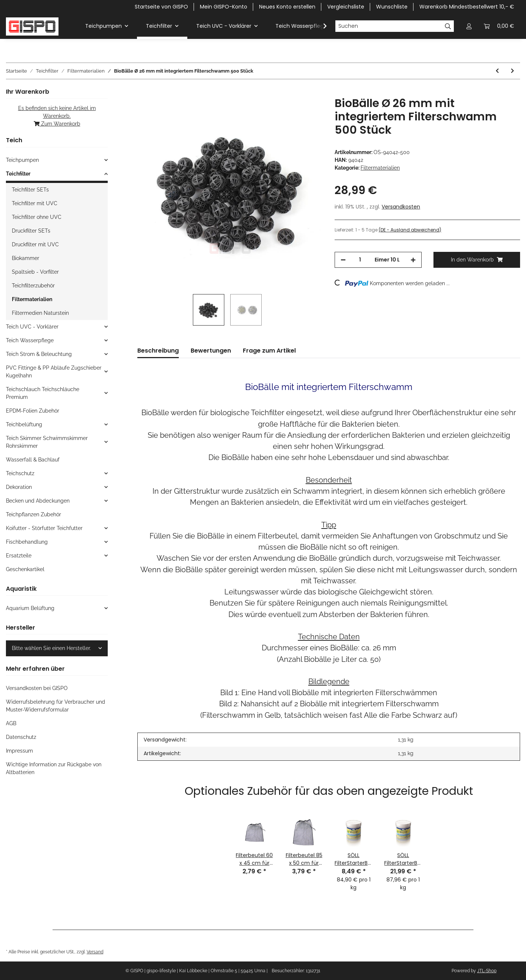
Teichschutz (20, 473)
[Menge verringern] (343, 260)
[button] (469, 26)
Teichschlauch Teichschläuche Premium (43, 393)
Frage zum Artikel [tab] (269, 351)
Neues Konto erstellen (287, 7)
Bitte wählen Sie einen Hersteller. (51, 648)
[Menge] (360, 260)
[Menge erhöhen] (413, 260)
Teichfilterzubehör (33, 286)
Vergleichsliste (346, 7)
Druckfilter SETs (31, 231)
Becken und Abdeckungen (38, 501)
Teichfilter (18, 174)
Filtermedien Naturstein (40, 313)
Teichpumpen (22, 160)
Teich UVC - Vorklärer (32, 327)
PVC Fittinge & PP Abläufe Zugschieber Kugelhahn (54, 372)
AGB (11, 723)
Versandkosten (401, 207)
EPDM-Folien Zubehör (33, 411)
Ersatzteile (19, 556)
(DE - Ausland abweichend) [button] (410, 230)
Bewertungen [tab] (211, 351)
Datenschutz (21, 737)
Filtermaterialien (380, 168)
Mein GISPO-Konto (224, 7)
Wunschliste (392, 7)
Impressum (19, 751)
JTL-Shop (487, 971)
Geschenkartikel (25, 569)
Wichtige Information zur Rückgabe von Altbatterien (54, 768)
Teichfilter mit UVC (35, 203)
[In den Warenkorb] (143, 93)
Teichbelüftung (24, 424)
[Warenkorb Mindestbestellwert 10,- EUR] (499, 26)
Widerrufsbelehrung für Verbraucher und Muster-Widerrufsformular (56, 706)
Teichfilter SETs (30, 190)
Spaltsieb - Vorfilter (35, 272)
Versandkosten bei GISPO (37, 688)
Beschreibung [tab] (158, 351)
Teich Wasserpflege (30, 340)
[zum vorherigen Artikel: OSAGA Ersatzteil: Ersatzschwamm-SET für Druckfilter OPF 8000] (497, 71)
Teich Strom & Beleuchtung (39, 354)
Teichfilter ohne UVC (37, 217)
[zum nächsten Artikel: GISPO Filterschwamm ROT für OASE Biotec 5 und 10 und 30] (512, 71)
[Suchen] (389, 26)
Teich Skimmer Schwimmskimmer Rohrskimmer (47, 442)
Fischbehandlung (27, 542)
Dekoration (19, 487)
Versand (95, 952)
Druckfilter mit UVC (35, 244)
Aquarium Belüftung (30, 608)
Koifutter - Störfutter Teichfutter (44, 528)
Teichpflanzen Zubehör (33, 514)
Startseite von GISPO (161, 7)
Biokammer (26, 258)
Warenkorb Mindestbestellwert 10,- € (467, 7)
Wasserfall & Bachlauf (33, 460)
